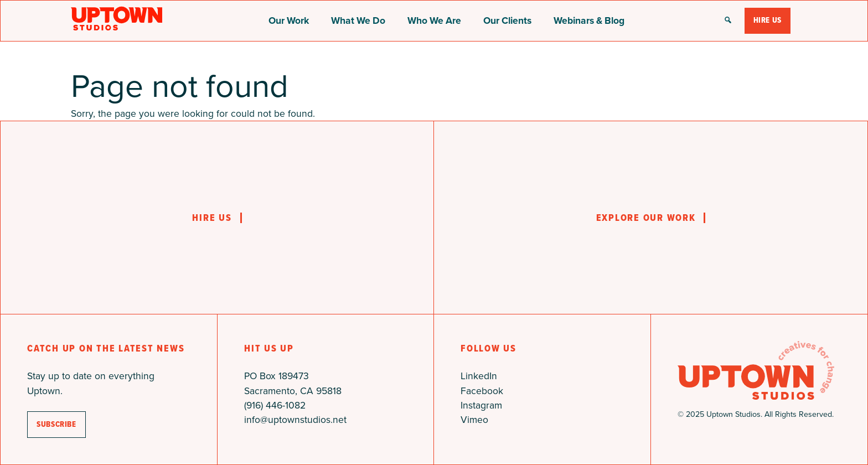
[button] (728, 21)
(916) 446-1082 (275, 405)
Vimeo (474, 420)
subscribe (56, 424)
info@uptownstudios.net (295, 420)
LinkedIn (479, 376)
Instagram (481, 405)
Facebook (482, 391)
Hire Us (768, 20)
